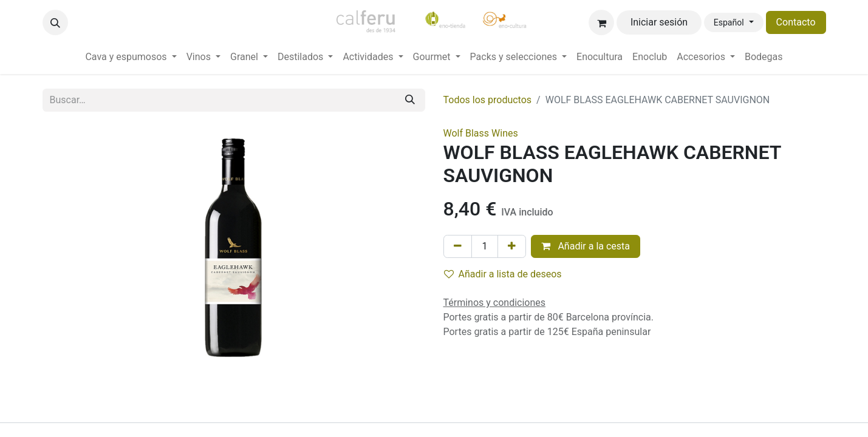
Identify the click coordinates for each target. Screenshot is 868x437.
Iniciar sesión (659, 22)
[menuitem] (131, 57)
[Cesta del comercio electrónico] (601, 22)
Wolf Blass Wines (481, 133)
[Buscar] (410, 100)
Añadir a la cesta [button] (586, 246)
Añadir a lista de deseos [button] (503, 274)
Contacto (796, 22)
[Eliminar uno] (458, 246)
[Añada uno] (512, 246)
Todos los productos (488, 100)
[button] (55, 22)
